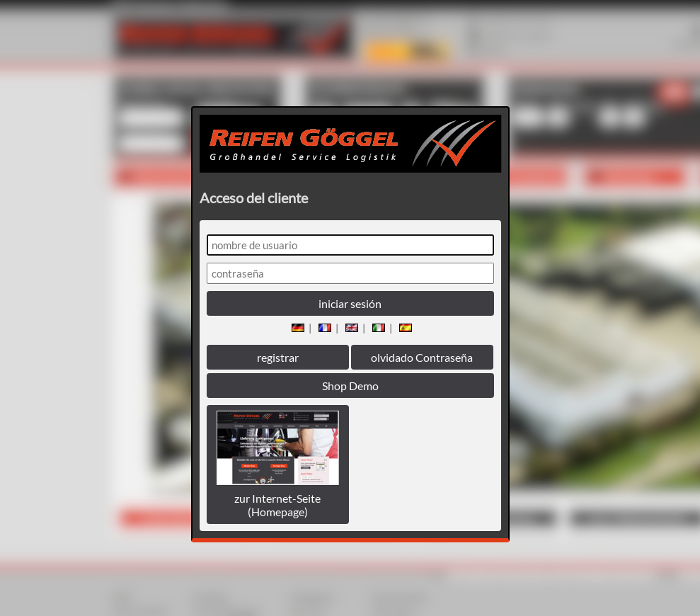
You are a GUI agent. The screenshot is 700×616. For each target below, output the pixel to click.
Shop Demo (350, 386)
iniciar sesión (350, 303)
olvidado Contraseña (422, 357)
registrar (278, 357)
